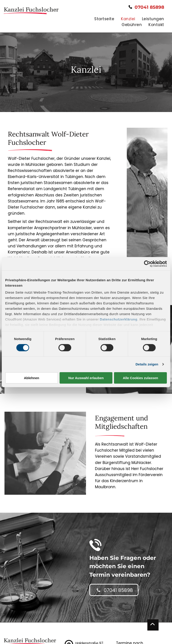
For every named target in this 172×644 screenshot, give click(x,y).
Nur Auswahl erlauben (86, 378)
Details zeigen (147, 364)
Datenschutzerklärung (119, 319)
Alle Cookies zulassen (140, 378)
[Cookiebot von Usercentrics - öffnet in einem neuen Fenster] (147, 264)
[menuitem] (101, 19)
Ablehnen (32, 378)
